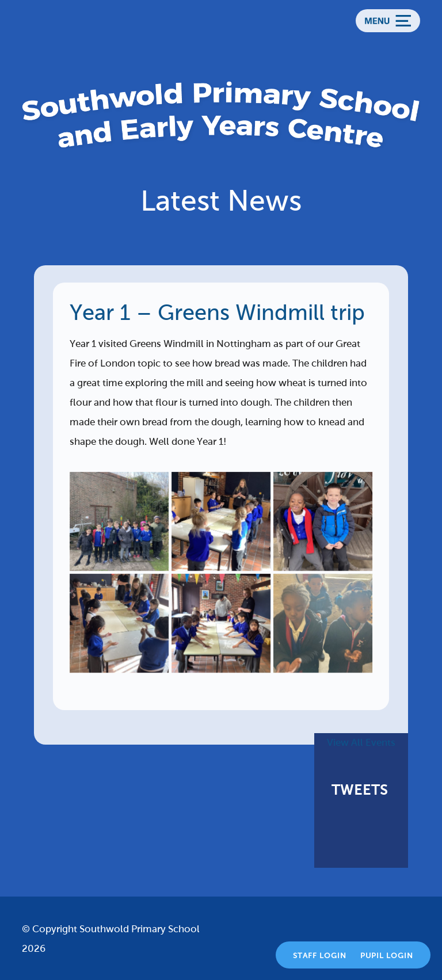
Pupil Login (387, 956)
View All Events (361, 743)
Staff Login (320, 956)
